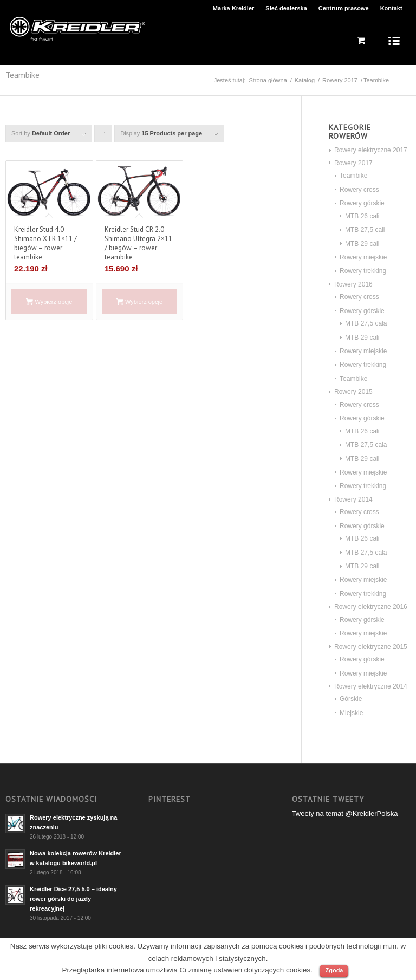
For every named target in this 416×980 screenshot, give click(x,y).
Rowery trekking (363, 271)
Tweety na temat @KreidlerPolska (345, 813)
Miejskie (351, 713)
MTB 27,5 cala (366, 323)
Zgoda (334, 970)
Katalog (305, 80)
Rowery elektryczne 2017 (371, 150)
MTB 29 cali (362, 244)
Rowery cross (359, 190)
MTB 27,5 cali (365, 230)
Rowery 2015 (353, 392)
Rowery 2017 (340, 80)
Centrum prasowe (344, 8)
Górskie (351, 699)
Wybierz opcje (49, 302)
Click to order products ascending (103, 136)
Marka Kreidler (233, 8)
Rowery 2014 (353, 499)
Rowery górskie (362, 203)
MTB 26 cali (362, 216)
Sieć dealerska (286, 8)
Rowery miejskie (363, 257)
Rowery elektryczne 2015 (371, 647)
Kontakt (391, 8)
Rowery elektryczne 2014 (371, 686)
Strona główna (268, 80)
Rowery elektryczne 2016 (371, 607)
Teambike (353, 176)
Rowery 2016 (353, 284)
